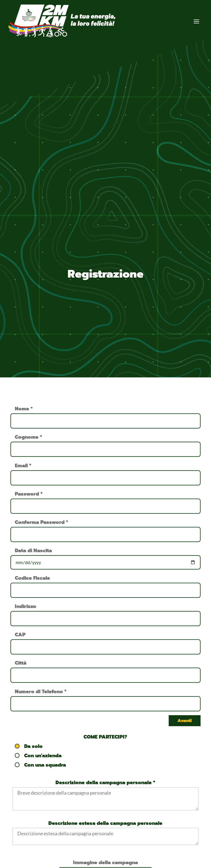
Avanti (185, 721)
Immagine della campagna (105, 863)
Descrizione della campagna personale (105, 783)
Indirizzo (26, 606)
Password (29, 494)
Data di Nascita (33, 551)
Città (21, 663)
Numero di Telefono (41, 692)
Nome (24, 409)
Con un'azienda (38, 756)
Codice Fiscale (32, 578)
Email (23, 466)
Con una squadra (41, 765)
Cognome (28, 437)
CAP (20, 635)
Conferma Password (41, 522)
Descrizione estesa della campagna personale (105, 823)
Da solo (29, 746)
